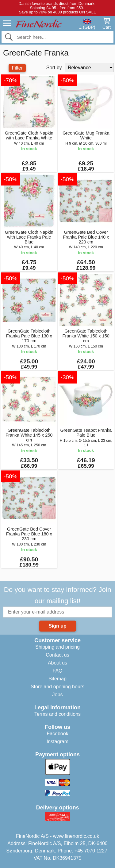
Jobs (58, 695)
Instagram (57, 742)
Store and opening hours (57, 687)
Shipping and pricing (57, 647)
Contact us (57, 655)
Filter (17, 68)
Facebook (57, 734)
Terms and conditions (57, 714)
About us (57, 663)
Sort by (54, 68)
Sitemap (57, 679)
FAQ (57, 671)
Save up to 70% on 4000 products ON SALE (58, 12)
